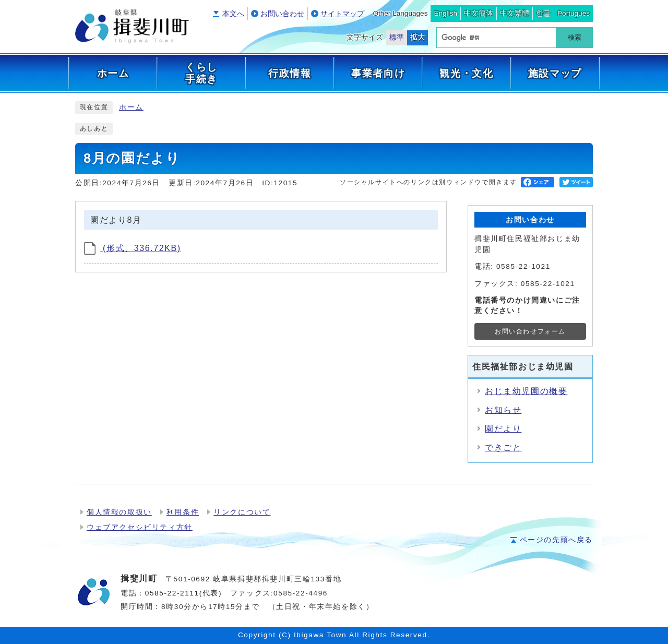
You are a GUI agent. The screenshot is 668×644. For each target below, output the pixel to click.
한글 (543, 13)
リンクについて (242, 512)
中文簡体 (479, 13)
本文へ (233, 14)
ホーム (131, 107)
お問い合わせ (282, 14)
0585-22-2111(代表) (183, 593)
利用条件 (183, 512)
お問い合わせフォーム (530, 331)
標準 (397, 37)
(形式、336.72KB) (133, 248)
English (445, 13)
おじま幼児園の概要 (526, 391)
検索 (575, 37)
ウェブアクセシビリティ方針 (140, 527)
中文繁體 (515, 13)
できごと (503, 448)
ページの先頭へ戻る (556, 540)
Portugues (574, 13)
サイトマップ (342, 14)
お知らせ (503, 410)
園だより (503, 429)
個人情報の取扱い (119, 512)
